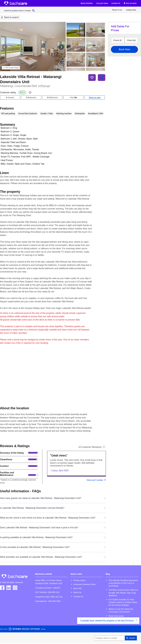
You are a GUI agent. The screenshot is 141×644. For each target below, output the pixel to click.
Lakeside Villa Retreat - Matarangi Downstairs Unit (31, 79)
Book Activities (87, 3)
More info (77, 588)
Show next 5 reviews (95, 480)
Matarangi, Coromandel (25, 86)
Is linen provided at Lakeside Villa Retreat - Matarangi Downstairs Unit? (53, 547)
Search (132, 638)
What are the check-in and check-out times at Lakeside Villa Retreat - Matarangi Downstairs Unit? (53, 518)
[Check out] (131, 40)
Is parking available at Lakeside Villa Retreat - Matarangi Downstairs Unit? (53, 537)
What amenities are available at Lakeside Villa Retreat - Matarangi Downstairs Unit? (53, 557)
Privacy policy (79, 580)
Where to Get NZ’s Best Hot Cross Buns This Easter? (121, 610)
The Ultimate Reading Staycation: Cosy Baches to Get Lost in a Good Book (123, 583)
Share (102, 78)
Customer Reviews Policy (85, 584)
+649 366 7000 (54, 601)
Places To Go (117, 10)
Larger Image (11, 68)
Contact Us (116, 3)
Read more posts (116, 616)
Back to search (11, 17)
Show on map (95, 97)
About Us (77, 592)
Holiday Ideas (131, 10)
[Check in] (118, 40)
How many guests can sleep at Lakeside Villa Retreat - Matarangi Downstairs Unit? (53, 498)
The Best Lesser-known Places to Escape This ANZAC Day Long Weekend (123, 593)
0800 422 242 (57, 597)
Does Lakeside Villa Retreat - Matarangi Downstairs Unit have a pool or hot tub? (53, 528)
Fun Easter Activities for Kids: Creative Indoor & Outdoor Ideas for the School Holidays (123, 602)
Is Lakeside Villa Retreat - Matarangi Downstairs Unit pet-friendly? (53, 508)
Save (92, 78)
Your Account (130, 3)
